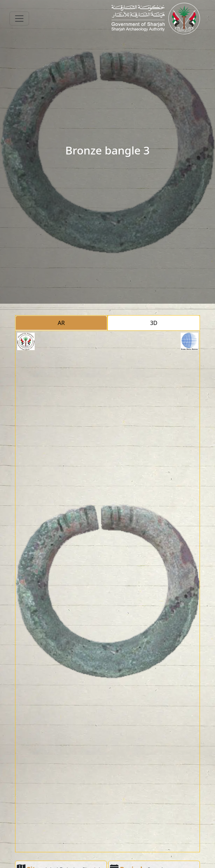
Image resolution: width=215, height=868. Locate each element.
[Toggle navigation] (19, 19)
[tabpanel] (108, 591)
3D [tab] (154, 323)
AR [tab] (61, 323)
